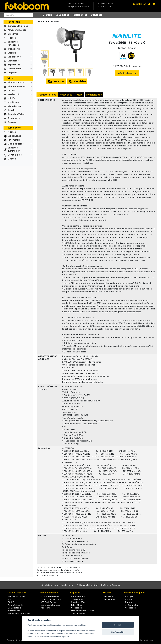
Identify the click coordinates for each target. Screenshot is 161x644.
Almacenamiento (17, 30)
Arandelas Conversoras (82, 611)
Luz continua (15, 136)
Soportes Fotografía (14, 43)
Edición (12, 98)
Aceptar (118, 625)
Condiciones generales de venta (57, 585)
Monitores (13, 102)
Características (47, 95)
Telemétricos (77, 605)
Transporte (14, 49)
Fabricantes (80, 15)
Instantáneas (14, 611)
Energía (12, 53)
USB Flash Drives (48, 602)
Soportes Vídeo (16, 114)
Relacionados (94, 95)
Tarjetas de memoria (51, 599)
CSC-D (11, 602)
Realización (14, 94)
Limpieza (12, 73)
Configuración (118, 632)
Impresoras (14, 65)
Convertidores (78, 614)
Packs (79, 95)
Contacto (97, 15)
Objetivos (13, 34)
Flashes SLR (109, 596)
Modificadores (16, 144)
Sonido (11, 110)
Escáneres (13, 61)
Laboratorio (14, 57)
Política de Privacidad (87, 585)
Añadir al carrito (127, 73)
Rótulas (128, 599)
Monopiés (130, 596)
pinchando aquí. (147, 640)
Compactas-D (15, 608)
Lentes (11, 90)
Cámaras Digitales (18, 26)
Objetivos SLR (77, 599)
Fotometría (14, 140)
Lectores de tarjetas (50, 605)
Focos (56, 22)
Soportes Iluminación (14, 149)
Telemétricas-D (15, 605)
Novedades (62, 15)
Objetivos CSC (78, 602)
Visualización (15, 106)
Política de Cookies (111, 585)
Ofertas (47, 15)
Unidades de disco (50, 596)
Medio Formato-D (16, 596)
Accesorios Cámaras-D (19, 614)
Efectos (12, 159)
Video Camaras (16, 82)
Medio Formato (78, 596)
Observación (15, 69)
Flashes (12, 38)
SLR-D (10, 599)
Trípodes (129, 602)
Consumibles (15, 155)
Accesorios (66, 95)
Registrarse (139, 4)
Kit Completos (132, 605)
